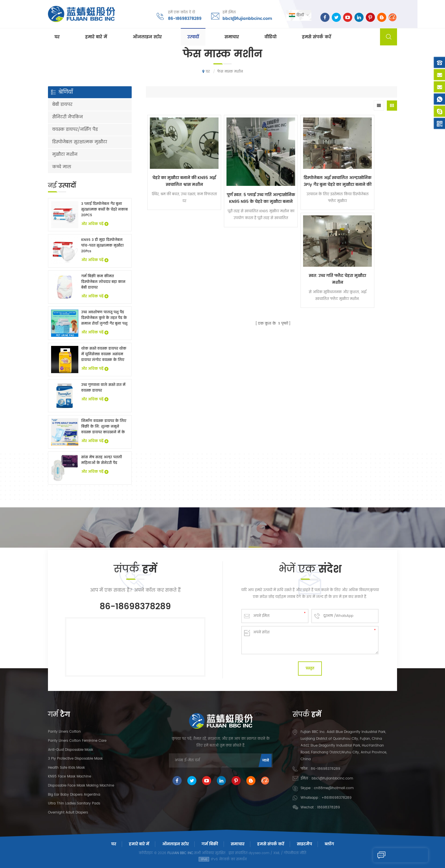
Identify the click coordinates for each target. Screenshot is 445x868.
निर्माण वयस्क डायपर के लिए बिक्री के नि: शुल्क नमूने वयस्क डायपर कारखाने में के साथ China (104, 427)
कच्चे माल (62, 167)
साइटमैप (304, 844)
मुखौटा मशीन (65, 155)
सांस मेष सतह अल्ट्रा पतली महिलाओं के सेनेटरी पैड (102, 460)
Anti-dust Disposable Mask (71, 750)
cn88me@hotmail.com (334, 788)
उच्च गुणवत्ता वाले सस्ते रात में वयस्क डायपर (103, 388)
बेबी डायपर (62, 105)
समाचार (232, 37)
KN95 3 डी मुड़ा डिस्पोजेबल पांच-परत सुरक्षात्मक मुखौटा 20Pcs (102, 246)
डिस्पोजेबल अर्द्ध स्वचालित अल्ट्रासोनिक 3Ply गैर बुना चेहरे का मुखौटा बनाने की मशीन (303, 171)
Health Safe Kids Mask (66, 768)
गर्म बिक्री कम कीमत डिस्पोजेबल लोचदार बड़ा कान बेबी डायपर (103, 282)
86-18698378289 (184, 18)
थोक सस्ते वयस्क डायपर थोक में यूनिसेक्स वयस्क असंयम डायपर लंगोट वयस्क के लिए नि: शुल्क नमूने (104, 354)
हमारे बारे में (96, 37)
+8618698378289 (337, 798)
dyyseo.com (259, 853)
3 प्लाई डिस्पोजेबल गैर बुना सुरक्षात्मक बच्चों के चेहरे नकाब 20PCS (104, 210)
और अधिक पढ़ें (95, 224)
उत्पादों (193, 37)
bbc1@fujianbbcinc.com (247, 18)
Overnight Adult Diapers (68, 813)
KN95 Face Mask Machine (70, 776)
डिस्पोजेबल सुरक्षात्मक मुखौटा (80, 142)
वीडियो (270, 37)
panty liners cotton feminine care (77, 741)
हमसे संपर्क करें (317, 37)
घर (57, 37)
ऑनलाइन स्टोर (147, 37)
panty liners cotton (64, 732)
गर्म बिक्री (210, 844)
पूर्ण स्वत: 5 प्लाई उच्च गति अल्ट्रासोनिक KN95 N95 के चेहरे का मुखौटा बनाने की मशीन (240, 185)
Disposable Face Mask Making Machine (81, 786)
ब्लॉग (329, 844)
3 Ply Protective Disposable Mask (75, 759)
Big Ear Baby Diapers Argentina (74, 795)
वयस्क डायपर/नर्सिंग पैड (75, 130)
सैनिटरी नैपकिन (68, 117)
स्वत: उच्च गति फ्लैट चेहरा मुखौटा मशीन (366, 171)
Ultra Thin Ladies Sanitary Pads (74, 803)
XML (277, 853)
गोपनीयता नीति (295, 853)
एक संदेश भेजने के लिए (397, 855)
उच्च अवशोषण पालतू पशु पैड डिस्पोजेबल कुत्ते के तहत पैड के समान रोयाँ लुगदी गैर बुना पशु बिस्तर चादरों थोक (104, 318)
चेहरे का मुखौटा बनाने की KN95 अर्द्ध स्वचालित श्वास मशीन (177, 171)
